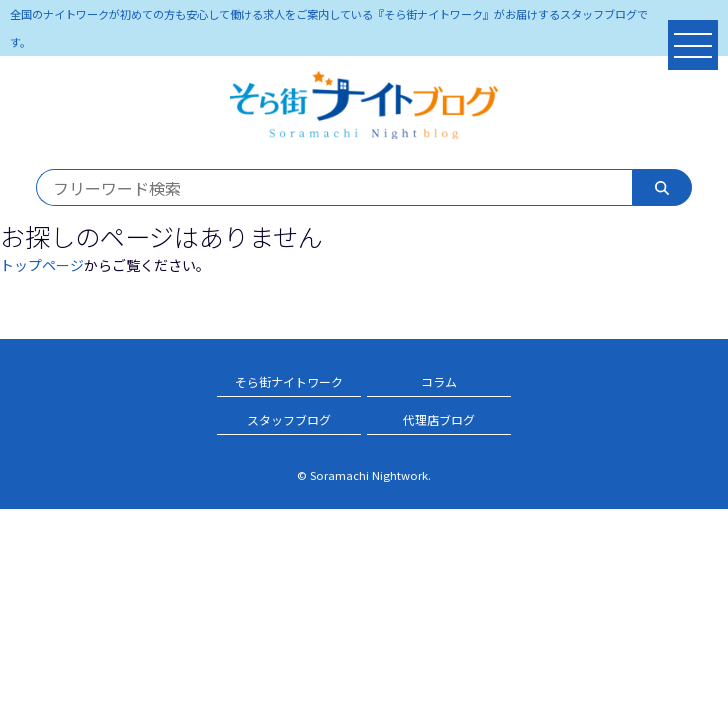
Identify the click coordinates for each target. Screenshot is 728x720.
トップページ (42, 265)
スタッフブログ (289, 419)
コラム (439, 381)
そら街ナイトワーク (289, 381)
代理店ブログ (439, 419)
